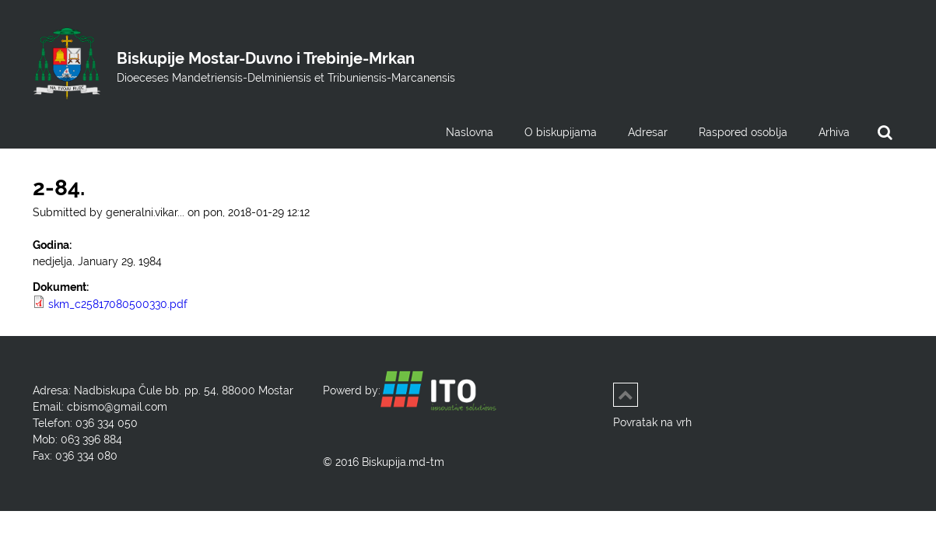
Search (885, 136)
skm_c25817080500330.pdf (118, 304)
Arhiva (834, 132)
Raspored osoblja (743, 132)
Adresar (648, 132)
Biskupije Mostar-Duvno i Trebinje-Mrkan (266, 58)
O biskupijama (561, 132)
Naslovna (470, 132)
